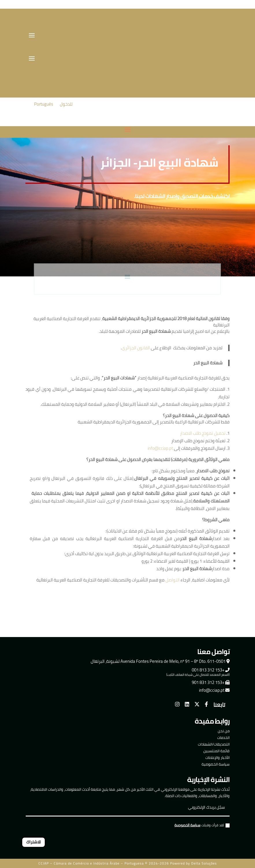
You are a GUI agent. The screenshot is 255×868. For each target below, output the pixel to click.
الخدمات (223, 737)
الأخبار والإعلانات (217, 757)
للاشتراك (33, 842)
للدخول (66, 104)
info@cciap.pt (160, 448)
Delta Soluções (204, 863)
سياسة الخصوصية (216, 764)
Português (213, 18)
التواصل (173, 580)
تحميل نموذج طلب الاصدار (203, 433)
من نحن (224, 731)
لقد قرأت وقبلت (202, 826)
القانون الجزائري (136, 348)
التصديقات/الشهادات (214, 744)
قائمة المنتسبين (216, 751)
